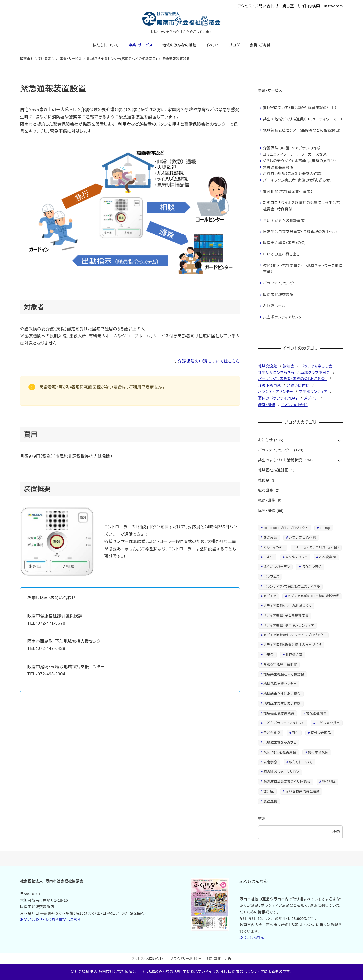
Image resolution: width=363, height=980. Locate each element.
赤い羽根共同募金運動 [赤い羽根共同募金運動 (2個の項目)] (303, 791)
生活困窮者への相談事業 (284, 221)
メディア (311, 398)
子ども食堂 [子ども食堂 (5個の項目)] (272, 733)
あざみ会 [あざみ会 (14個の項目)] (270, 538)
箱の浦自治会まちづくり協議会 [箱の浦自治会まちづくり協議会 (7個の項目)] (287, 782)
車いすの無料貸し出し (281, 254)
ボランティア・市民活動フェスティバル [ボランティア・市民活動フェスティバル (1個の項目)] (292, 586)
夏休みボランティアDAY (278, 398)
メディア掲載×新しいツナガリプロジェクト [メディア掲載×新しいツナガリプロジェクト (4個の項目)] (295, 635)
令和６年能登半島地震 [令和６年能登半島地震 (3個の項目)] (280, 664)
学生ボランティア (313, 392)
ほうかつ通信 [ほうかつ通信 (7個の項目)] (312, 567)
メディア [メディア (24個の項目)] (270, 596)
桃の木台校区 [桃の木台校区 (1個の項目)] (318, 752)
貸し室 (288, 6)
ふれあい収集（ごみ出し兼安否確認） (293, 174)
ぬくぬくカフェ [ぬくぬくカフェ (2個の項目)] (296, 557)
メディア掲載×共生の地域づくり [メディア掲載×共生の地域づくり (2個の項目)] (287, 606)
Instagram (334, 6)
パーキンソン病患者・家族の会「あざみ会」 (298, 180)
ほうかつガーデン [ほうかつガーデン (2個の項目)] (277, 567)
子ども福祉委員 (294, 405)
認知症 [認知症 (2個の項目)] (269, 791)
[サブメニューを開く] (339, 440)
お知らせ (265, 440)
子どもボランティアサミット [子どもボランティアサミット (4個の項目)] (284, 723)
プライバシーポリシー (186, 959)
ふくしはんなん (252, 938)
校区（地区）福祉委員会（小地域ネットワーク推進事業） (303, 269)
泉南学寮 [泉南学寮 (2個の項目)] (270, 762)
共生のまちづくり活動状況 (280, 460)
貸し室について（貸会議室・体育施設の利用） (300, 108)
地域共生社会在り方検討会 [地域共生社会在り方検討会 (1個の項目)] (284, 674)
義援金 (264, 480)
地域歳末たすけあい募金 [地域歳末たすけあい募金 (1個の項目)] (282, 694)
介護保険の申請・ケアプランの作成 (292, 148)
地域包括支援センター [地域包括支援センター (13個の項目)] (280, 684)
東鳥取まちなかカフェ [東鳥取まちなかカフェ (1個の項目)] (280, 742)
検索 (262, 818)
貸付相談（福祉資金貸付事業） (288, 192)
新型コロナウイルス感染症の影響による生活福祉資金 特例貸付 (302, 206)
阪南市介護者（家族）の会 (284, 243)
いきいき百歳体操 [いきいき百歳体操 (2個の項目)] (302, 538)
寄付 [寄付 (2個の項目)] (296, 733)
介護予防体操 (298, 385)
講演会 (289, 366)
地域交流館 (268, 366)
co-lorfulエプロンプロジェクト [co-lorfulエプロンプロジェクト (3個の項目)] (286, 528)
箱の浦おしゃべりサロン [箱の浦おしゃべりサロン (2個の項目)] (281, 772)
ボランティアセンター (281, 283)
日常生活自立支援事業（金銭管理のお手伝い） (301, 232)
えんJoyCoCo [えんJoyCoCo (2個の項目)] (274, 547)
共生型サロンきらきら (276, 373)
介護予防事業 (269, 385)
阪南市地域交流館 (278, 295)
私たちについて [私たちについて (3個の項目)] (301, 762)
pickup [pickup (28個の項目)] (325, 528)
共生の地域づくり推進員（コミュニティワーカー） (303, 119)
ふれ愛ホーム (274, 306)
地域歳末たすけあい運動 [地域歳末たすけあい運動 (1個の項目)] (282, 703)
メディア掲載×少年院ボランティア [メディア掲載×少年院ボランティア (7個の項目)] (289, 625)
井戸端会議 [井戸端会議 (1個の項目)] (294, 655)
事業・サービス (270, 90)
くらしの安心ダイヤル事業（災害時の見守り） (300, 161)
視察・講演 (213, 959)
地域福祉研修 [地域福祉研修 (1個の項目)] (316, 713)
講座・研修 (267, 405)
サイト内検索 (309, 6)
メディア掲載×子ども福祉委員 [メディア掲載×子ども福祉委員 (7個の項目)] (286, 616)
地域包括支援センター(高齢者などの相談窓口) (302, 130)
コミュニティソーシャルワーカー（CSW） (296, 154)
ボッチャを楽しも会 (316, 366)
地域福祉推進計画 (273, 470)
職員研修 (266, 490)
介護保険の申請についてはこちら (209, 361)
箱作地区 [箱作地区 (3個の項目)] (329, 782)
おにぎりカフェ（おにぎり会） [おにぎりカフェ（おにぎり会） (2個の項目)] (318, 547)
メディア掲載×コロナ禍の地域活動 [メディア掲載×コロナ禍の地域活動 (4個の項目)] (314, 596)
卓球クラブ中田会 (315, 373)
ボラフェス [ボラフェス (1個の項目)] (271, 577)
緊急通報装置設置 (278, 167)
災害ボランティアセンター (284, 317)
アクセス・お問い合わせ (258, 6)
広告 (228, 959)
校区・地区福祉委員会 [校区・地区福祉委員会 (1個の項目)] (280, 752)
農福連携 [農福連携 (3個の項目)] (270, 801)
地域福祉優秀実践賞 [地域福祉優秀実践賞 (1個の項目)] (279, 713)
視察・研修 (267, 500)
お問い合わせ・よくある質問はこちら (50, 920)
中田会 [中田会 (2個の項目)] (269, 655)
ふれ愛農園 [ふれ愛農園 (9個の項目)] (328, 557)
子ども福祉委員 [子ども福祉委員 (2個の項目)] (328, 723)
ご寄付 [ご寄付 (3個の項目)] (268, 557)
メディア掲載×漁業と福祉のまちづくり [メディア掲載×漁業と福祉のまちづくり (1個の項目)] (292, 645)
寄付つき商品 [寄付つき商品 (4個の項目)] (321, 733)
